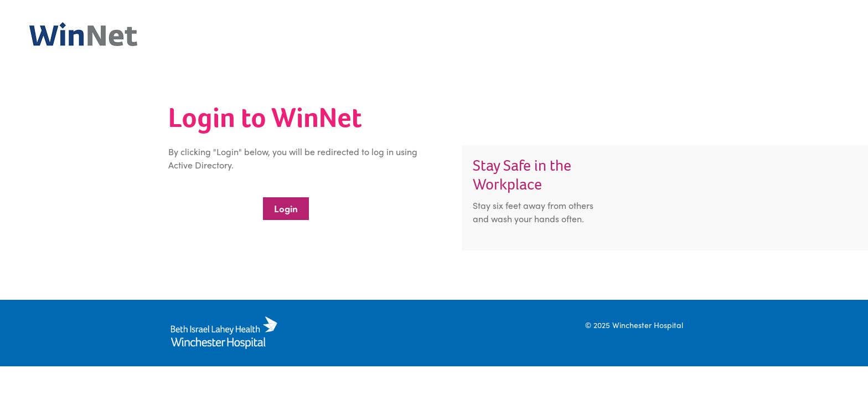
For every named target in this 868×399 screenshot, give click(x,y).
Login (286, 208)
